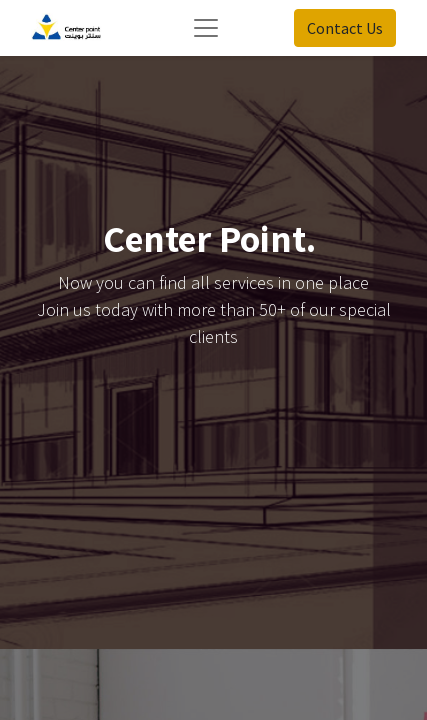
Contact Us (345, 28)
